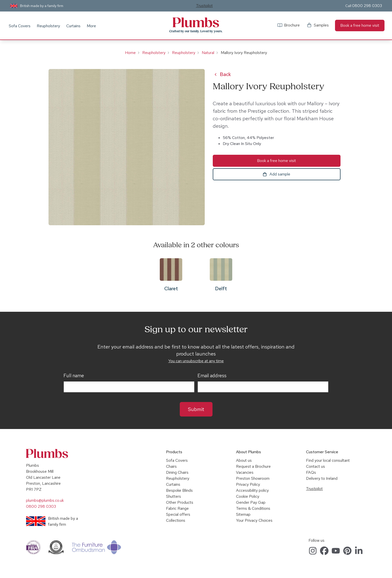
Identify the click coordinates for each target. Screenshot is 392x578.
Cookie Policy (248, 496)
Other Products (180, 502)
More (91, 26)
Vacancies (245, 472)
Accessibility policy (252, 490)
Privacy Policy (248, 484)
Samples (321, 25)
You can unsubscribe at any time (196, 361)
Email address (212, 376)
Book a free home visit (360, 25)
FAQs (311, 472)
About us (244, 460)
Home (130, 53)
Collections (176, 520)
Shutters (173, 496)
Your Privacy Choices (254, 520)
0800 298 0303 (367, 6)
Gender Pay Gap (251, 502)
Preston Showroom (253, 478)
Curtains (73, 26)
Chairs (171, 466)
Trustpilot (204, 6)
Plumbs (196, 22)
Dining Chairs (177, 472)
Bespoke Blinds (179, 490)
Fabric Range (177, 508)
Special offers (178, 514)
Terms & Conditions (253, 508)
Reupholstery (48, 26)
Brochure (292, 25)
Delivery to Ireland (322, 478)
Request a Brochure (253, 466)
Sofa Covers (20, 26)
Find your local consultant (328, 460)
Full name (74, 376)
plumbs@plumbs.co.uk (45, 500)
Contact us (315, 466)
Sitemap (243, 514)
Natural (208, 53)
